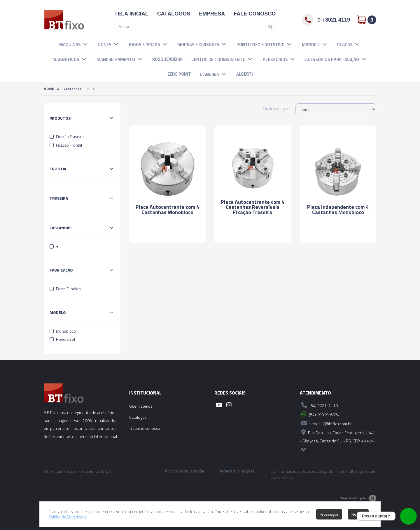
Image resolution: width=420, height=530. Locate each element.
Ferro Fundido (65, 289)
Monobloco (63, 331)
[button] (85, 44)
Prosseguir (329, 514)
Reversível (62, 339)
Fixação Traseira (67, 137)
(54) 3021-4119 (319, 405)
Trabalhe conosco (145, 428)
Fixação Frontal (66, 145)
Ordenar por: (277, 108)
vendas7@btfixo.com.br (326, 423)
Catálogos (138, 417)
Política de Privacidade (68, 517)
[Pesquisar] (269, 27)
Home (49, 89)
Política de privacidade (185, 471)
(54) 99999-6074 (320, 414)
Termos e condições (237, 471)
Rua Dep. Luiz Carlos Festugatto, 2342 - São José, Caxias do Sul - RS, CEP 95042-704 (337, 440)
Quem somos (141, 406)
